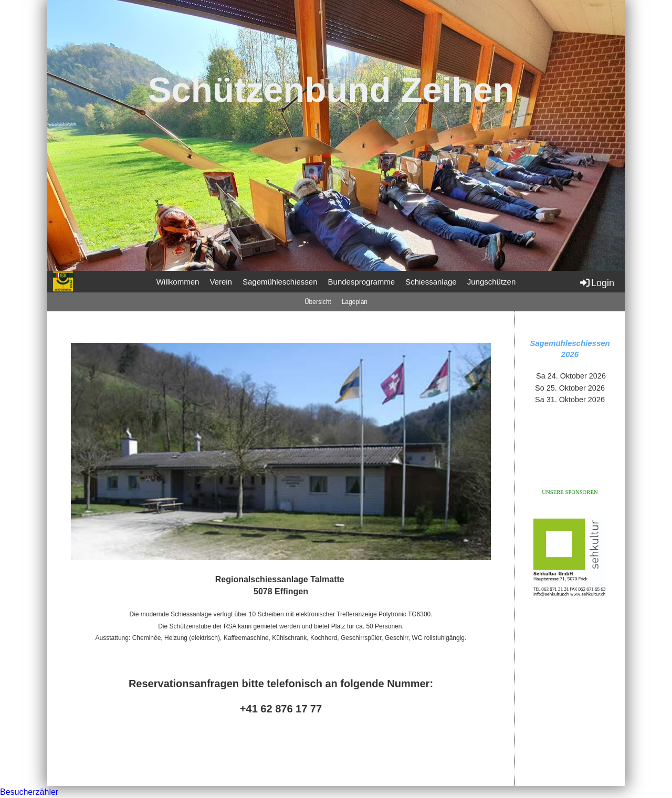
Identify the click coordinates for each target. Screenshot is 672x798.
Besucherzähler (29, 792)
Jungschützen (492, 282)
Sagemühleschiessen (280, 282)
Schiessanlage (431, 282)
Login (596, 282)
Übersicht (318, 302)
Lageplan (355, 302)
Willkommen (178, 282)
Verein (221, 282)
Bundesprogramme (362, 282)
